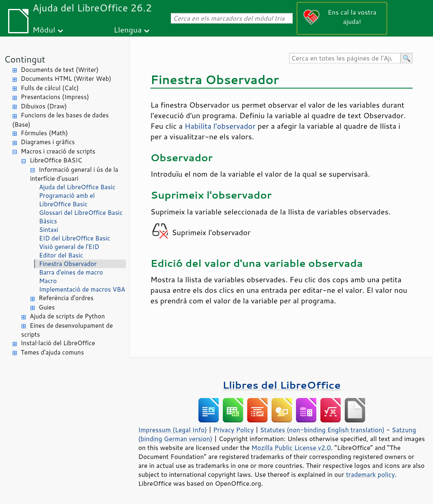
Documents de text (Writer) (60, 70)
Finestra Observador (68, 264)
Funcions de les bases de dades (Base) (60, 120)
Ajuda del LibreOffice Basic (77, 187)
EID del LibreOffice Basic (75, 238)
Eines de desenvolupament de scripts (67, 330)
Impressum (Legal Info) (173, 430)
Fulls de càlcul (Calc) (50, 88)
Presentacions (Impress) (55, 97)
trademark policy (370, 474)
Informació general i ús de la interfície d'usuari (74, 174)
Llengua (128, 29)
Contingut (25, 59)
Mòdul (44, 29)
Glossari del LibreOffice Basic (81, 213)
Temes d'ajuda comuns (52, 352)
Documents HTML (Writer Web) (66, 79)
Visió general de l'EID (69, 247)
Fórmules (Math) (44, 133)
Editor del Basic (61, 255)
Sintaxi (49, 230)
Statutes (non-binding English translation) (322, 430)
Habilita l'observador (220, 126)
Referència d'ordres (66, 298)
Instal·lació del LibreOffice (58, 343)
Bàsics (48, 221)
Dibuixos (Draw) (44, 106)
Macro (48, 281)
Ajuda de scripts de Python (67, 316)
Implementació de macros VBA (82, 289)
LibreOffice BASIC (56, 160)
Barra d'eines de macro (71, 272)
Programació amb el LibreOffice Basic (67, 200)
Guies (47, 307)
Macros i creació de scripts (58, 151)
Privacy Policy (233, 430)
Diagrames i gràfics (48, 142)
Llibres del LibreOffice (281, 385)
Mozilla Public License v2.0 (291, 448)
